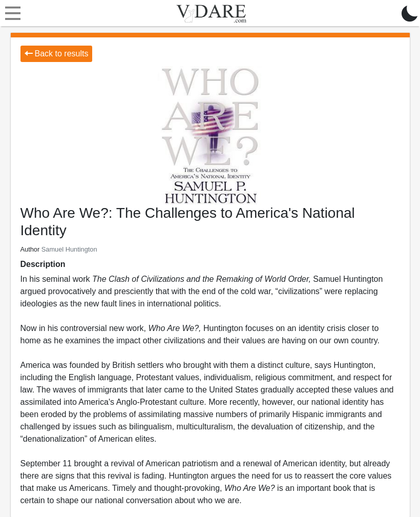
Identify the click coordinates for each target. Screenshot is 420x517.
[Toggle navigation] (10, 13)
